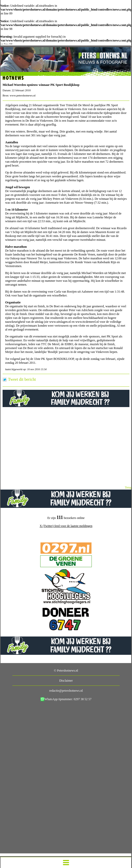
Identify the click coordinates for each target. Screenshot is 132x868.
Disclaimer (66, 681)
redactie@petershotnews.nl (66, 691)
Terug (128, 487)
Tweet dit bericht (22, 379)
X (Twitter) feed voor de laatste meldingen (66, 526)
